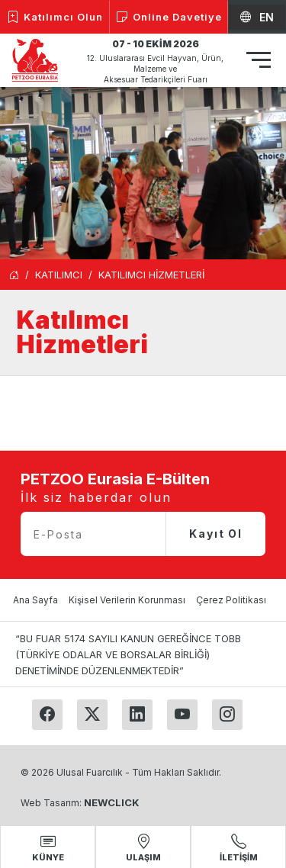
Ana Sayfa (35, 600)
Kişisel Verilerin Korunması (127, 600)
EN (257, 17)
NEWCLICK (112, 802)
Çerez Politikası (231, 600)
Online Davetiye (169, 17)
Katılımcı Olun (55, 17)
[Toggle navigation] (259, 62)
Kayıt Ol (216, 534)
